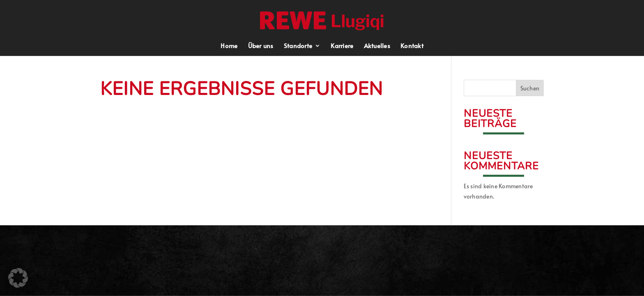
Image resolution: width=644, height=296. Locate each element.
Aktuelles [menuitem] (377, 46)
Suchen (530, 88)
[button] (323, 20)
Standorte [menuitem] (298, 46)
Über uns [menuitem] (261, 46)
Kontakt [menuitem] (412, 46)
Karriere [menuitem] (342, 46)
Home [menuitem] (229, 46)
